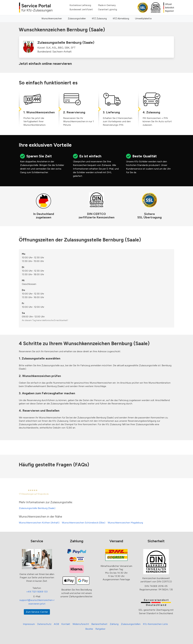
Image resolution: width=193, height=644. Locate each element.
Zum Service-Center (37, 612)
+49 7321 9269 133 (37, 592)
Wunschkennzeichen (52, 19)
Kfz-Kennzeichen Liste (155, 624)
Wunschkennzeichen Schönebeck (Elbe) (84, 523)
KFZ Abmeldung (121, 19)
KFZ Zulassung (99, 19)
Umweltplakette (143, 19)
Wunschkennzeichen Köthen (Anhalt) (39, 523)
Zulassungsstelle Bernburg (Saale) (37, 508)
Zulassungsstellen (77, 19)
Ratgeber (100, 629)
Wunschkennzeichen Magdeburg (125, 523)
